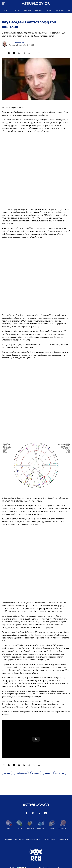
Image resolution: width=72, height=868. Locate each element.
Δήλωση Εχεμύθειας (33, 840)
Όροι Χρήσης (19, 840)
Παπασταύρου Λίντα (17, 43)
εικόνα (47, 773)
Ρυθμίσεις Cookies (49, 840)
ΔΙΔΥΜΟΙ (7, 773)
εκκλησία (36, 773)
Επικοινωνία (63, 840)
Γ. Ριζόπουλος (21, 773)
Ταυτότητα (8, 840)
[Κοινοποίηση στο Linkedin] (29, 53)
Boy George (60, 773)
